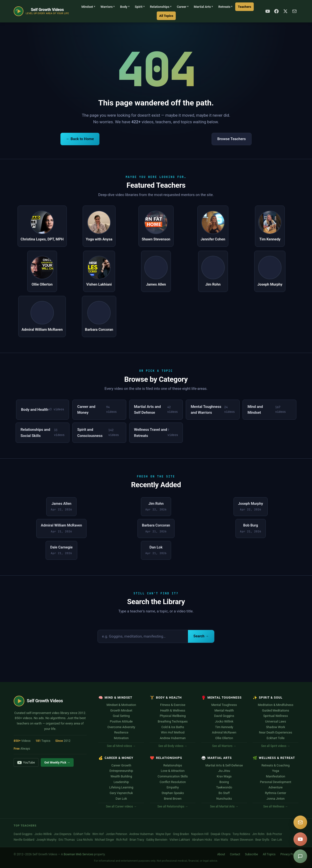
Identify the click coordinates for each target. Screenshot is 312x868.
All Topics (166, 16)
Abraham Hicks (202, 840)
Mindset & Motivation (121, 705)
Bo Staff (224, 793)
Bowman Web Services (78, 854)
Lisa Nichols (85, 840)
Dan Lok (121, 799)
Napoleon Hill (200, 834)
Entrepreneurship (121, 771)
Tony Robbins (241, 834)
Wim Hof (98, 834)
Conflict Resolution (173, 782)
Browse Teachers (231, 139)
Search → (201, 636)
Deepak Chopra (220, 834)
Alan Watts (221, 840)
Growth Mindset (121, 710)
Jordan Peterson (117, 834)
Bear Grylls (262, 840)
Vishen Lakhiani (180, 840)
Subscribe (251, 854)
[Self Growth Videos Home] (41, 11)
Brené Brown (173, 799)
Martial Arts (203, 7)
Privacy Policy (289, 854)
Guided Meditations (276, 710)
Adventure (276, 787)
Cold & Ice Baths (173, 727)
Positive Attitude (121, 721)
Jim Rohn (258, 834)
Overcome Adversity (121, 727)
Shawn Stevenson (242, 840)
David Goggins (224, 716)
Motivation (121, 738)
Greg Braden (181, 834)
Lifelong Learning (121, 787)
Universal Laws (276, 721)
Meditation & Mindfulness (276, 705)
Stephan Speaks (173, 793)
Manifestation (276, 776)
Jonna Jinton (275, 799)
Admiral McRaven (224, 732)
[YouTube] (268, 11)
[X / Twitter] (285, 11)
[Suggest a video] (300, 856)
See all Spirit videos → (276, 746)
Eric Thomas (67, 840)
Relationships (161, 7)
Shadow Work (275, 727)
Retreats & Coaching (276, 765)
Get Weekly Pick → (57, 762)
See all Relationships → (173, 806)
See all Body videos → (173, 746)
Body (125, 7)
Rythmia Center (276, 793)
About (221, 854)
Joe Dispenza (63, 834)
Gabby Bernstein (157, 840)
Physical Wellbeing (173, 716)
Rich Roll (122, 840)
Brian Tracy (137, 840)
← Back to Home (80, 139)
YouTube (26, 763)
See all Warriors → (224, 746)
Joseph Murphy (46, 840)
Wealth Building (121, 776)
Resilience (121, 732)
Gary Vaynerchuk (121, 793)
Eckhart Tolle (276, 738)
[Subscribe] (294, 11)
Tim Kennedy (224, 727)
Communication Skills (173, 776)
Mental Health (224, 710)
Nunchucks (224, 799)
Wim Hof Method (173, 732)
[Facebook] (276, 11)
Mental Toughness (224, 705)
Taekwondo (224, 787)
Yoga (276, 771)
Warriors (107, 7)
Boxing (224, 782)
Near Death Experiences (276, 732)
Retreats (225, 7)
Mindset (88, 7)
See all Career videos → (121, 806)
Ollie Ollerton (224, 738)
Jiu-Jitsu (224, 771)
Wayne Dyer (163, 834)
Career (182, 7)
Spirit (140, 7)
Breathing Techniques (173, 721)
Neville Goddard (24, 840)
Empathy (173, 787)
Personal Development (275, 782)
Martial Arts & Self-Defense (224, 765)
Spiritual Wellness (276, 716)
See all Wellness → (276, 806)
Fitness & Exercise (173, 705)
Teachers (244, 7)
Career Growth (121, 765)
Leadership (121, 782)
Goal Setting (121, 716)
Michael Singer (104, 840)
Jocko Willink (224, 721)
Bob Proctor (274, 834)
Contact (235, 854)
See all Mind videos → (121, 746)
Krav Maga (224, 776)
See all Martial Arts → (224, 806)
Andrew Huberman (173, 738)
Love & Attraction (173, 771)
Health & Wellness (173, 710)
